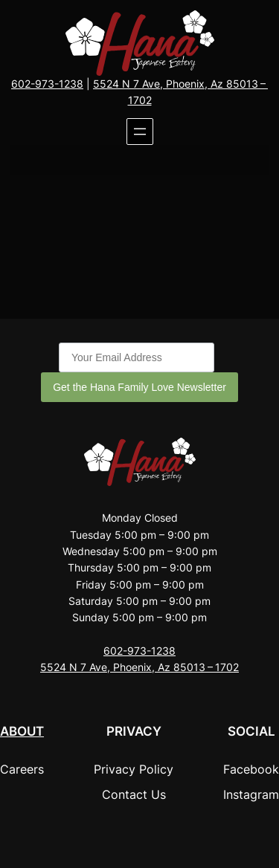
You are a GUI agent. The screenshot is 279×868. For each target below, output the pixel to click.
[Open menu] (140, 132)
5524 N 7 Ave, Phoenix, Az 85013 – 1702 (139, 667)
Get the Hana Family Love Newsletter (139, 387)
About (22, 731)
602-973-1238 (47, 84)
